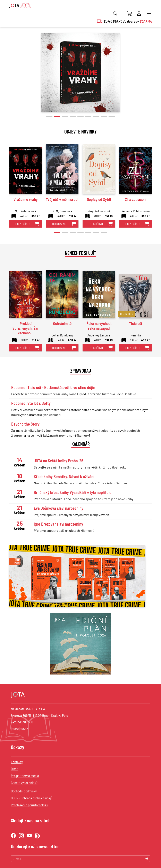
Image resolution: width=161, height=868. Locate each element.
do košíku (22, 224)
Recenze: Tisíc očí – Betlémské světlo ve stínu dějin (53, 387)
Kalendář (81, 444)
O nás (14, 769)
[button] (49, 116)
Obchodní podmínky (24, 791)
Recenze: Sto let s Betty (31, 403)
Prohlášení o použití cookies (29, 805)
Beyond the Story (25, 424)
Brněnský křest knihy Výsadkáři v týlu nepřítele (73, 492)
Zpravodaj (81, 371)
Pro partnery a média (25, 776)
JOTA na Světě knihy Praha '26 (59, 461)
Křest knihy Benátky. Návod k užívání (64, 477)
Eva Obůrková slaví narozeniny (59, 508)
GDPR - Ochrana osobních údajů (32, 798)
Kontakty (17, 762)
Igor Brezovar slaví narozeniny (58, 524)
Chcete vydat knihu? (24, 783)
